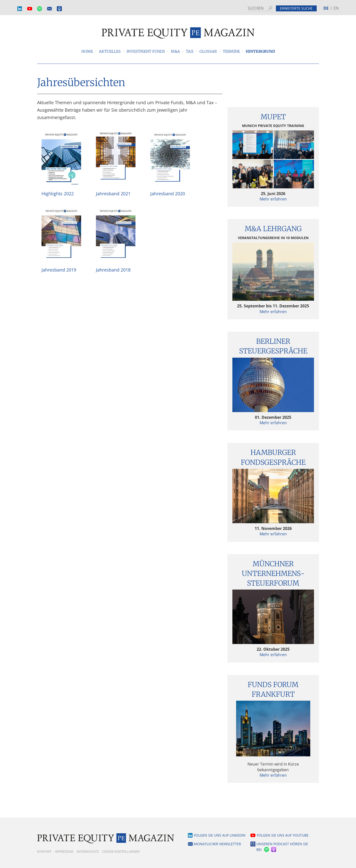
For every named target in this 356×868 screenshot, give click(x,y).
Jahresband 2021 (113, 194)
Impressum (64, 851)
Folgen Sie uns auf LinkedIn (220, 835)
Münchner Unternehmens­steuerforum (273, 573)
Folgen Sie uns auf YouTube (283, 835)
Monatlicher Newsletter (49, 9)
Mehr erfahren (273, 199)
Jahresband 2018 (113, 270)
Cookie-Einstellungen (121, 851)
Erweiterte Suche (296, 8)
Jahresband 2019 (59, 270)
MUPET (273, 117)
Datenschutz (88, 851)
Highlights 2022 (58, 194)
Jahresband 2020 (168, 194)
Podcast (59, 9)
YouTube (30, 9)
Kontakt (44, 851)
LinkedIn (20, 9)
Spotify (40, 9)
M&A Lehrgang (273, 229)
